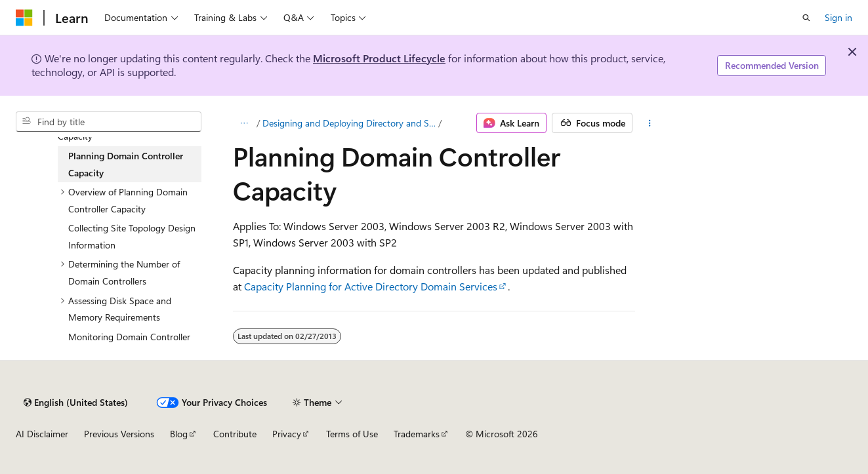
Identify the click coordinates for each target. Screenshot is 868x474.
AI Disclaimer (42, 434)
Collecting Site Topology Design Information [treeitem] (132, 236)
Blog (179, 434)
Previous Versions (119, 434)
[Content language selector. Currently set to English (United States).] (76, 403)
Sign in (838, 17)
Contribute (235, 434)
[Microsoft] (24, 18)
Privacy (287, 434)
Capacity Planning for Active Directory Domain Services (371, 286)
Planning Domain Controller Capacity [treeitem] (126, 164)
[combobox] (109, 122)
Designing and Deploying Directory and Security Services (349, 123)
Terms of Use (352, 434)
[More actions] (649, 123)
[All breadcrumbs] (244, 123)
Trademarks (417, 434)
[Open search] (806, 18)
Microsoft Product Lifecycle (379, 58)
